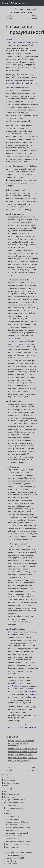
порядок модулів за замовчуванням (18, 853)
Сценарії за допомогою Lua (14, 800)
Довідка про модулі (11, 794)
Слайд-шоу (8, 789)
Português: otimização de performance (23, 758)
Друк (5, 791)
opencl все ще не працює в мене (18, 841)
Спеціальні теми (22, 9)
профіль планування (14, 836)
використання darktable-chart (17, 844)
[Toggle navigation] (39, 3)
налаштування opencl (14, 825)
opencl (33, 9)
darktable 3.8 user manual (14, 3)
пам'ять (7, 811)
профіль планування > (33, 17)
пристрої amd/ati (12, 830)
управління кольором (14, 808)
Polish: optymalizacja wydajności (20, 755)
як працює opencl (13, 819)
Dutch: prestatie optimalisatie (19, 761)
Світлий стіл (8, 777)
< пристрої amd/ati (10, 17)
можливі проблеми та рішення (18, 828)
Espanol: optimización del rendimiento (23, 752)
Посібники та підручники (13, 803)
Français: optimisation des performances (18, 745)
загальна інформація (14, 816)
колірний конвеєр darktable (15, 855)
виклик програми (13, 847)
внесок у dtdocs (10, 861)
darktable (11, 9)
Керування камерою (12, 783)
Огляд (6, 775)
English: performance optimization (21, 741)
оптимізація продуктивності (17, 833)
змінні (6, 850)
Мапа (6, 786)
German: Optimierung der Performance (23, 749)
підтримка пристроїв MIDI (14, 858)
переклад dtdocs (10, 864)
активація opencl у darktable (17, 822)
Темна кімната (9, 780)
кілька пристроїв (12, 839)
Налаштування (9, 797)
